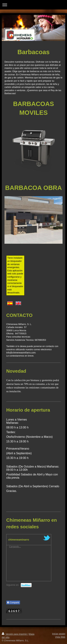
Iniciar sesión (59, 634)
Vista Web (60, 637)
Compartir (13, 603)
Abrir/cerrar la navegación (33, 5)
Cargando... (15, 547)
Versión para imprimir (15, 634)
